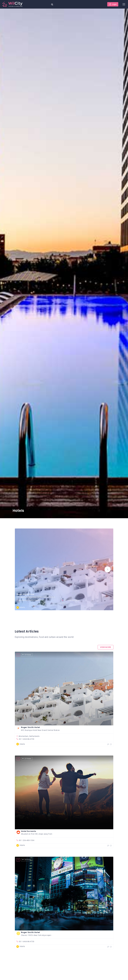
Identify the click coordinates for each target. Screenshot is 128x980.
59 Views (27, 655)
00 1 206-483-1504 (25, 840)
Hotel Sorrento (29, 831)
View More (106, 647)
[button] (108, 569)
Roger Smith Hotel (25, 594)
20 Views (27, 759)
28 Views (27, 860)
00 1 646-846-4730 (71, 600)
